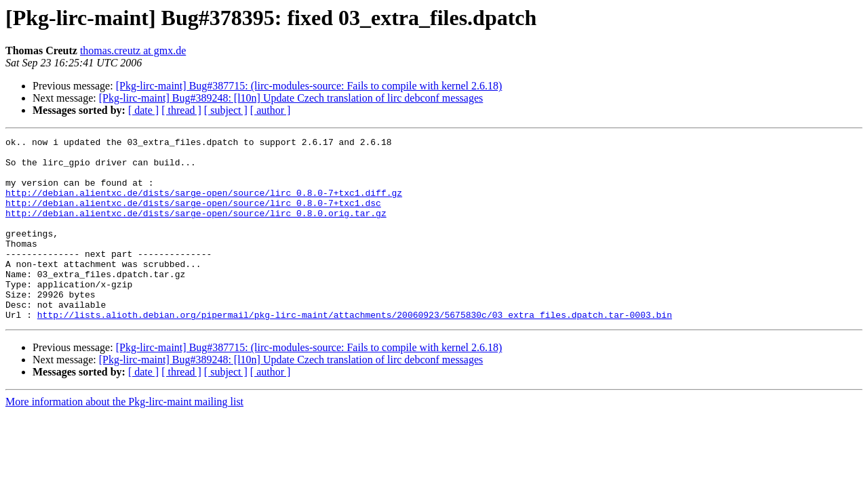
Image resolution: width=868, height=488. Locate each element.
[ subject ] (226, 110)
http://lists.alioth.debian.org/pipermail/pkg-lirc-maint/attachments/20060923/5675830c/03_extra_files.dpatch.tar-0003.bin (355, 351)
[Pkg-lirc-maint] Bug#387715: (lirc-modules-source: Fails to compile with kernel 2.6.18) (309, 86)
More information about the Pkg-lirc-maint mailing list (124, 438)
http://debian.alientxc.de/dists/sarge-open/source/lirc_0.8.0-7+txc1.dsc (193, 217)
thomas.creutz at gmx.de (133, 50)
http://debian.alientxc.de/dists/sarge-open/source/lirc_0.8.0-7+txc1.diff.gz (204, 205)
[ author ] (271, 110)
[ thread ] (181, 110)
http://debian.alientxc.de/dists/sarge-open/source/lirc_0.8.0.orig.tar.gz (196, 229)
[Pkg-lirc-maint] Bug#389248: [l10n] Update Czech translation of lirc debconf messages (291, 98)
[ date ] (143, 110)
